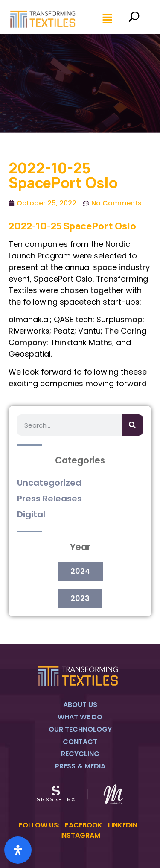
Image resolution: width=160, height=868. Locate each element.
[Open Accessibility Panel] (18, 850)
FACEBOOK (84, 825)
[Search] (132, 425)
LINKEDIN (123, 825)
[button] (108, 19)
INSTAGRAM (80, 835)
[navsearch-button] (134, 19)
